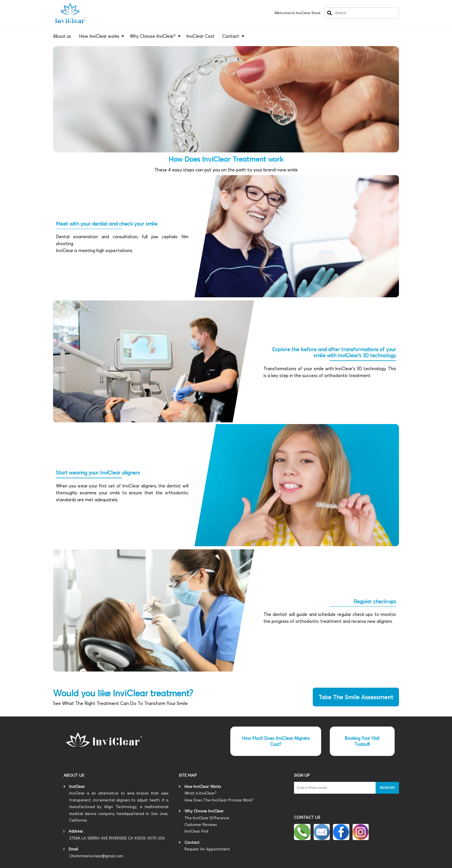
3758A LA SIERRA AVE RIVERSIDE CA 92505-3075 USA (117, 838)
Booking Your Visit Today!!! (362, 741)
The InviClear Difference (234, 825)
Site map (188, 775)
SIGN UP (302, 775)
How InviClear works (99, 36)
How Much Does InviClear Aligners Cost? (276, 741)
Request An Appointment (207, 849)
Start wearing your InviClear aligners (98, 473)
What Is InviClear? (234, 797)
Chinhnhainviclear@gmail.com (96, 856)
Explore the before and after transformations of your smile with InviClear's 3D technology (334, 352)
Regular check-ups (375, 601)
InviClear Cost (200, 36)
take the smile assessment (356, 697)
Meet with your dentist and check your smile (107, 224)
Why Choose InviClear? (153, 36)
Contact (231, 36)
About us (62, 36)
